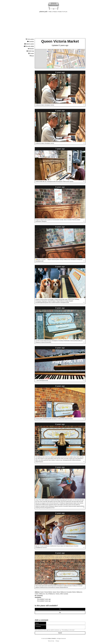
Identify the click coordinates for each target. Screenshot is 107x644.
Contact (31, 53)
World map (30, 51)
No (60, 612)
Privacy (57, 641)
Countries (31, 42)
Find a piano (30, 39)
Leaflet (76, 68)
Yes (60, 609)
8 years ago (60, 187)
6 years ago (60, 72)
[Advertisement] (53, 27)
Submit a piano (29, 44)
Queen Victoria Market (60, 41)
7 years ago (60, 149)
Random (31, 49)
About (32, 56)
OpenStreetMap (82, 68)
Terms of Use (51, 641)
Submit (60, 633)
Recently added (29, 46)
